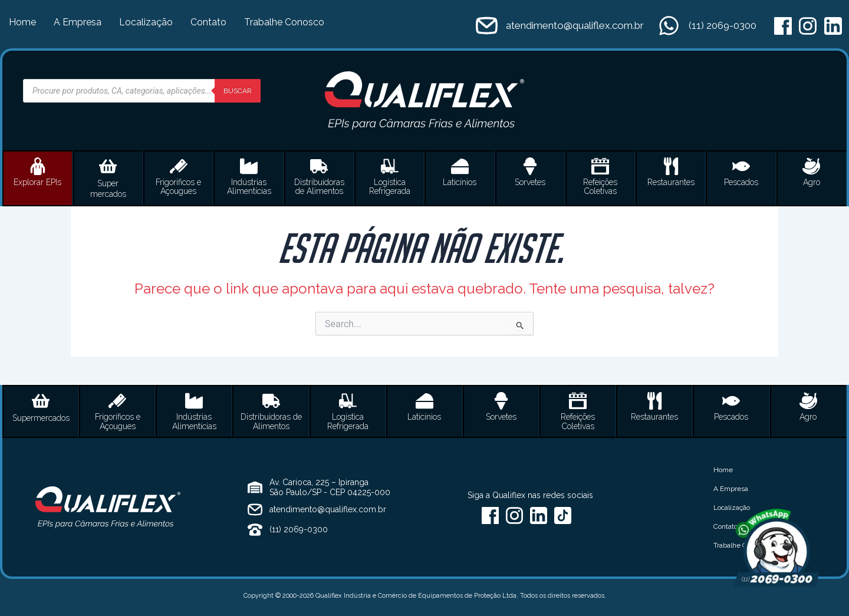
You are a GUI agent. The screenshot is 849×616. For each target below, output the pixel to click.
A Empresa (78, 22)
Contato (208, 22)
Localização (146, 22)
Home (22, 22)
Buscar (238, 91)
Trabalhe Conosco (284, 22)
